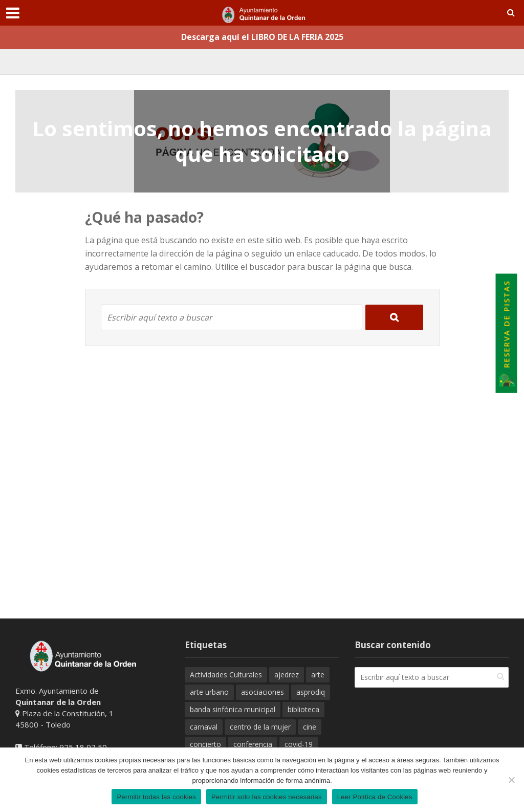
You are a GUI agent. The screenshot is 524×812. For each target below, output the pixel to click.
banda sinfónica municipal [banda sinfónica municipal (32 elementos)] (233, 709)
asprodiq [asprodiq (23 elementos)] (311, 692)
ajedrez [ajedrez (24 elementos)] (287, 675)
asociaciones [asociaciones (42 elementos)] (263, 692)
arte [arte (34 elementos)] (318, 675)
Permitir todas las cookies (156, 797)
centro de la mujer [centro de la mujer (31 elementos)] (260, 727)
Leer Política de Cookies (375, 797)
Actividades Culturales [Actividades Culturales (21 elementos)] (226, 675)
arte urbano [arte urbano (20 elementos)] (209, 692)
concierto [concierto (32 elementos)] (205, 744)
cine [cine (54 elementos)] (310, 727)
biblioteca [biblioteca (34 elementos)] (303, 709)
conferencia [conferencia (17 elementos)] (253, 744)
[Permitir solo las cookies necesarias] (511, 780)
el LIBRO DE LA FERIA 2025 (292, 37)
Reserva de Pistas (507, 334)
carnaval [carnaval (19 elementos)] (204, 727)
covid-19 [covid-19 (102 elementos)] (299, 744)
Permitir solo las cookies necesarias (267, 797)
